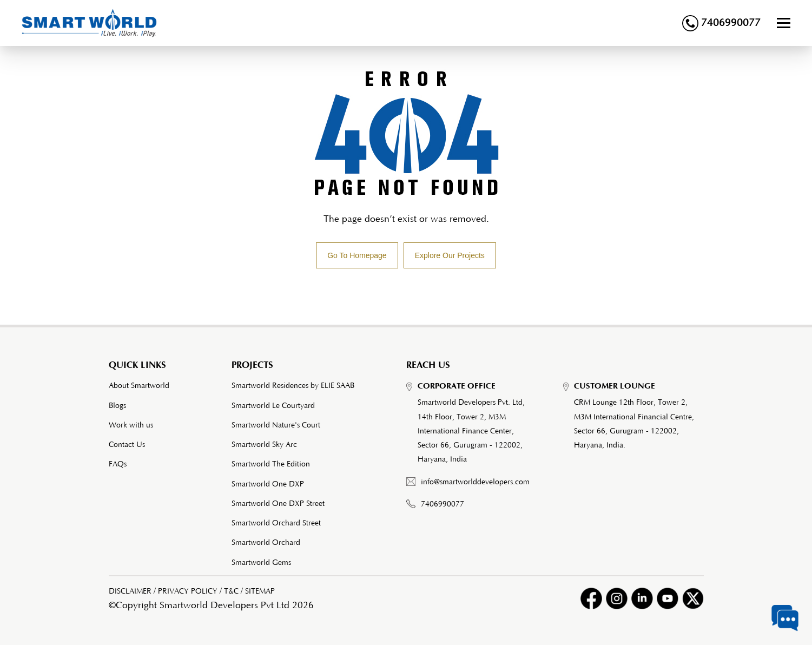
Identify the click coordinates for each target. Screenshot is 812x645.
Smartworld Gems (261, 563)
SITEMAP (260, 591)
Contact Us (127, 445)
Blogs (117, 406)
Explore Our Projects (450, 255)
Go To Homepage (357, 255)
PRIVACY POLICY (188, 591)
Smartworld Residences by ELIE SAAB (293, 386)
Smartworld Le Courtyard (273, 406)
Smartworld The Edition (271, 464)
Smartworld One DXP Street (278, 504)
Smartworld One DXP (268, 484)
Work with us (131, 425)
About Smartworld (139, 386)
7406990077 (721, 23)
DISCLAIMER (130, 591)
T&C (231, 591)
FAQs (118, 464)
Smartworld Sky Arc (264, 445)
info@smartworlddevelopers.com (475, 482)
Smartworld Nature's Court (276, 425)
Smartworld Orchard (266, 543)
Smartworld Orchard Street (276, 523)
